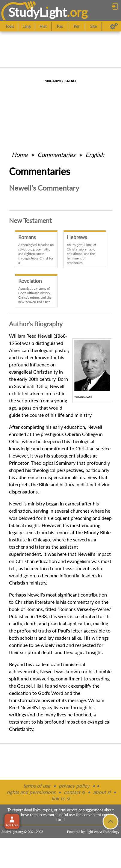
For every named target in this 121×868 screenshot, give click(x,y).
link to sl (61, 798)
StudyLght (38, 12)
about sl (102, 792)
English (95, 155)
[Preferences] (114, 26)
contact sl (74, 792)
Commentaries (56, 155)
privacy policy (74, 786)
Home (20, 155)
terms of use (37, 786)
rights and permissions (31, 792)
